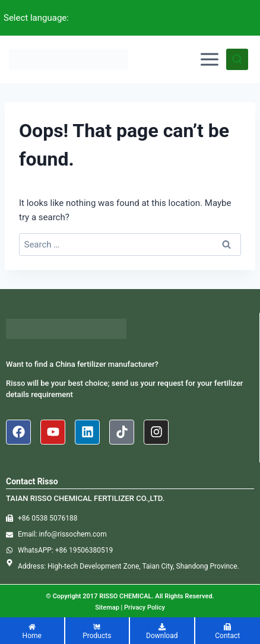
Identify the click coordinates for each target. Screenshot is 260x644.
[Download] (162, 632)
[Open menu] (210, 59)
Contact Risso (32, 481)
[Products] (97, 632)
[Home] (32, 632)
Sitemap (107, 607)
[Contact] (228, 632)
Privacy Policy (145, 607)
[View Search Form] (237, 60)
